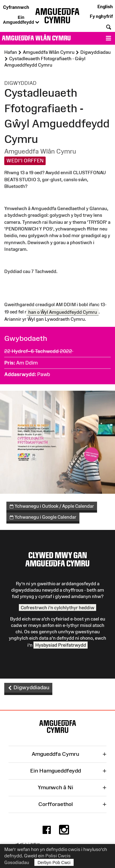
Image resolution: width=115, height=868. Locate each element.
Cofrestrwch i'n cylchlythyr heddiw (57, 608)
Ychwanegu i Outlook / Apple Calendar (52, 506)
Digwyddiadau (28, 688)
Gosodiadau (17, 862)
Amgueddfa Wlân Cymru (36, 38)
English (105, 7)
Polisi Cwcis (58, 856)
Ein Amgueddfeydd (21, 20)
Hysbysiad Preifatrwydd (61, 645)
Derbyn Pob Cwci (54, 862)
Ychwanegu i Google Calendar (43, 517)
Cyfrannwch (16, 7)
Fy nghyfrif (101, 16)
